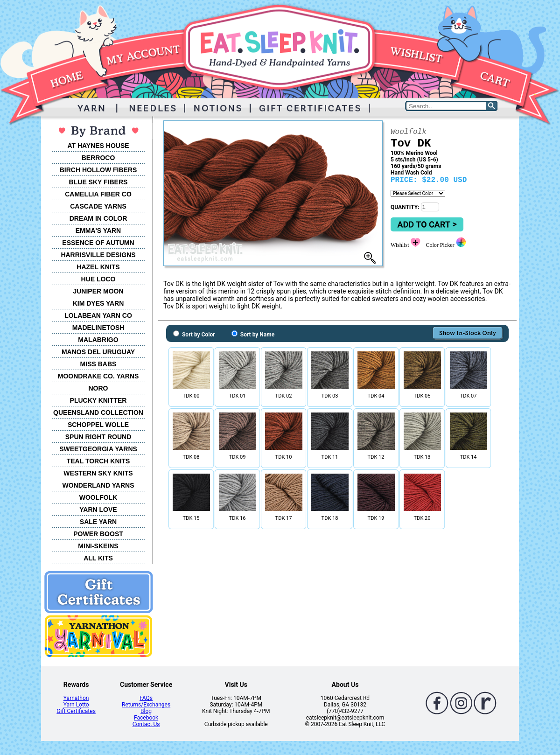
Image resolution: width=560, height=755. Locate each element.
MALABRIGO (98, 340)
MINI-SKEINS (98, 546)
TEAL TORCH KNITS (98, 461)
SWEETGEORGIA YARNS (98, 449)
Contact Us (146, 724)
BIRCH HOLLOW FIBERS (98, 170)
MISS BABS (98, 364)
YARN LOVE (98, 510)
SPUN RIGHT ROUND (98, 437)
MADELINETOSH (98, 328)
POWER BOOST (98, 534)
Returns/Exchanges (146, 705)
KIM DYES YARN (98, 303)
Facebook (146, 718)
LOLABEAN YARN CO (98, 315)
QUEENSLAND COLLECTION (98, 412)
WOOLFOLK (98, 497)
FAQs (146, 698)
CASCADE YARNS (98, 206)
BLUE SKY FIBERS (98, 182)
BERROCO (98, 158)
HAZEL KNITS (98, 267)
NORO (98, 388)
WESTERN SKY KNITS (98, 473)
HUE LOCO (98, 279)
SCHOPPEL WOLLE (98, 425)
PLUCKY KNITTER (98, 400)
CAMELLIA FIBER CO (98, 194)
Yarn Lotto (76, 705)
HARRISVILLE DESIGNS (98, 255)
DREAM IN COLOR (98, 218)
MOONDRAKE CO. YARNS (98, 376)
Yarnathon (76, 698)
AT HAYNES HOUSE (98, 146)
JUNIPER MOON (98, 291)
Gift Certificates (76, 711)
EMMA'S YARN (98, 231)
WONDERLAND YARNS (98, 485)
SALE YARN (98, 522)
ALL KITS (98, 558)
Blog (146, 711)
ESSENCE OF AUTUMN (98, 243)
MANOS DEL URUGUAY (98, 352)
